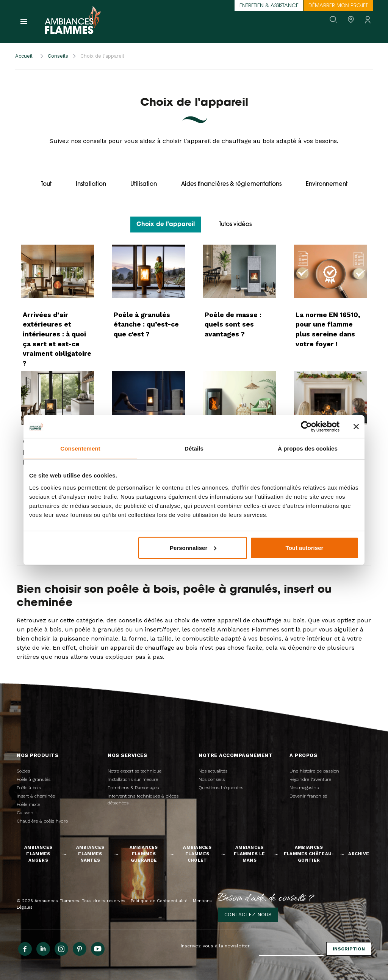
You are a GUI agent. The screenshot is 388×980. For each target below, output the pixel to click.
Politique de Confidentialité (159, 901)
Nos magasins (304, 788)
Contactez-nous (248, 915)
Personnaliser (193, 547)
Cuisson (25, 813)
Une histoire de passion (314, 771)
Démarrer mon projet (338, 6)
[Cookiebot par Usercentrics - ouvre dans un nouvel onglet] (306, 427)
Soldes (23, 771)
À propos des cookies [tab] (308, 448)
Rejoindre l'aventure (310, 779)
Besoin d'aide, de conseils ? (266, 897)
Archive (359, 854)
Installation (91, 185)
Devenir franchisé (308, 796)
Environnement (327, 185)
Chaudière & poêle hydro (42, 821)
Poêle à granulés (34, 779)
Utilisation (144, 185)
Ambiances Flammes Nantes (90, 854)
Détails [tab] (194, 448)
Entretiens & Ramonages (133, 788)
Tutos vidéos (235, 225)
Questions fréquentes (221, 788)
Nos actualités (213, 771)
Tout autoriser (305, 547)
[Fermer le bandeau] (356, 427)
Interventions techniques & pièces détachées (143, 799)
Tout (46, 185)
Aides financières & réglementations (231, 185)
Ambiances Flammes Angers (38, 854)
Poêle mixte (28, 804)
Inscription (349, 949)
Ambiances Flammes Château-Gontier (309, 854)
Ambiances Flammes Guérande (144, 854)
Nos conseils (212, 779)
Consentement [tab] (80, 448)
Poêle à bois (29, 788)
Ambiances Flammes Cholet (197, 854)
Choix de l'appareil (166, 225)
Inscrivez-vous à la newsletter (215, 946)
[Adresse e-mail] (291, 949)
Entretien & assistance (269, 6)
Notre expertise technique (135, 771)
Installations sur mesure (133, 779)
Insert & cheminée (36, 796)
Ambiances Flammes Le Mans (249, 854)
